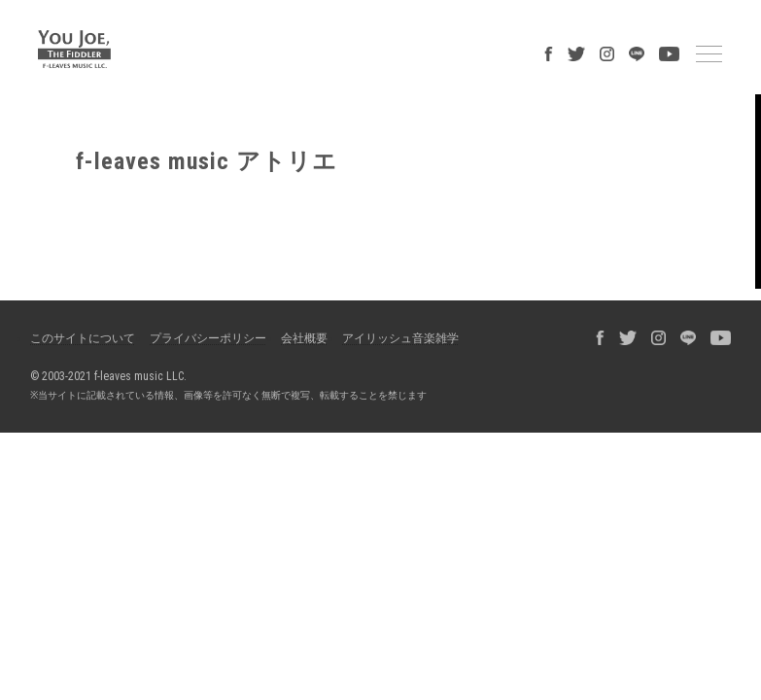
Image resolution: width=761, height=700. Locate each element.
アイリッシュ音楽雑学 (400, 338)
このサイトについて (83, 338)
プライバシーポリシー (208, 338)
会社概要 (304, 338)
